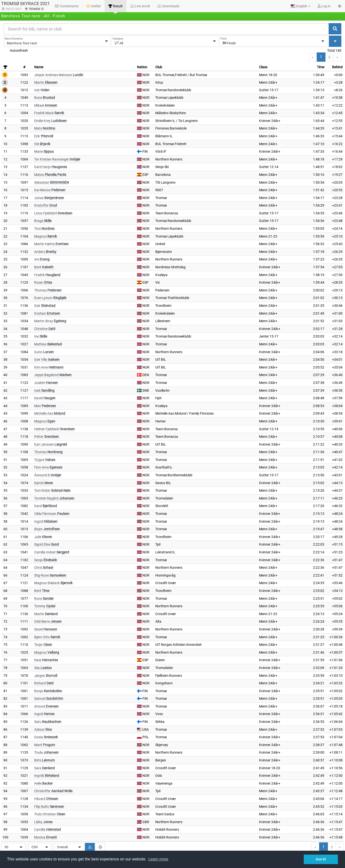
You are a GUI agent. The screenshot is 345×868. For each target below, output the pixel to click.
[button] (301, 6)
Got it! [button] (321, 859)
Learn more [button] (158, 859)
